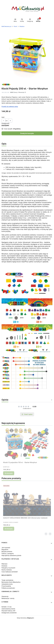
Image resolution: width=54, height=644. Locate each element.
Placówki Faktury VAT (8, 611)
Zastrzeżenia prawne (8, 609)
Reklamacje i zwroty (8, 598)
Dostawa (4, 566)
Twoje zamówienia (7, 580)
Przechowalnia (6, 586)
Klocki (15, 26)
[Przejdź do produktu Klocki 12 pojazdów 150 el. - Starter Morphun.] (27, 444)
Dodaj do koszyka (27, 133)
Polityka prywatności (8, 588)
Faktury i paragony (8, 553)
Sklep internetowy (25, 618)
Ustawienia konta (7, 584)
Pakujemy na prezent (8, 568)
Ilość (3, 117)
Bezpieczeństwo (7, 551)
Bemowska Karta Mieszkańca (11, 582)
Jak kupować (6, 548)
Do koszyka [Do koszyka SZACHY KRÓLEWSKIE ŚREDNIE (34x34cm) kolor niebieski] (9, 529)
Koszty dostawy (7, 570)
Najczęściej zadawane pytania (11, 555)
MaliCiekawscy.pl (6, 26)
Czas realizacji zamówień (10, 572)
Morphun (22, 26)
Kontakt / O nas (7, 607)
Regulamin (5, 549)
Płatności (4, 564)
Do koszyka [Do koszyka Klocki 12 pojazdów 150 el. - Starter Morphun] (9, 473)
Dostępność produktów (9, 613)
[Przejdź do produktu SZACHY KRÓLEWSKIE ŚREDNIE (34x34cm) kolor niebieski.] (27, 500)
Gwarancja (5, 596)
